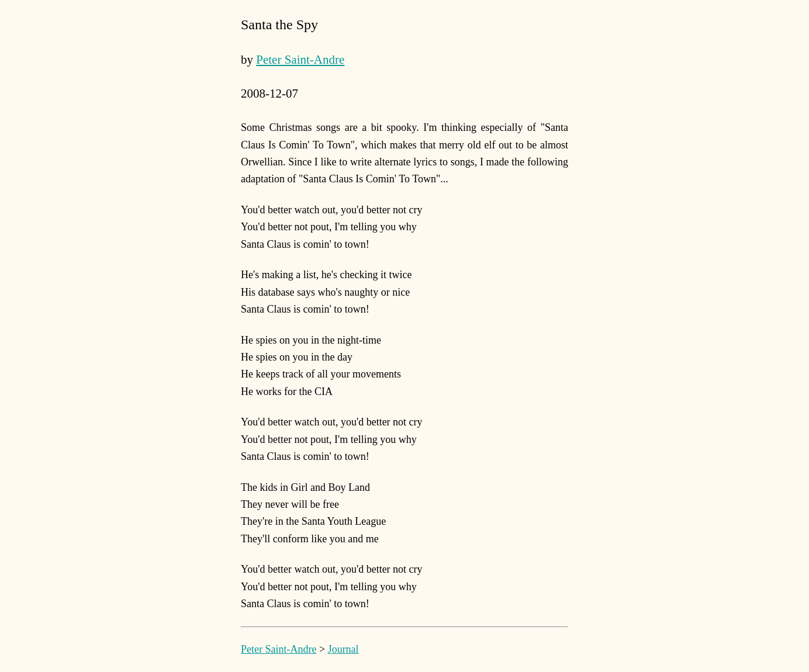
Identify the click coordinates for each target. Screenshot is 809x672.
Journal (343, 649)
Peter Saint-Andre (300, 60)
